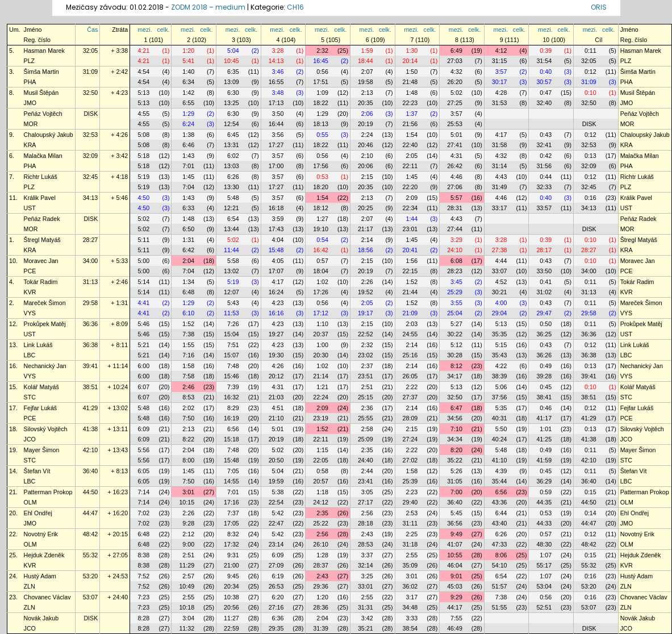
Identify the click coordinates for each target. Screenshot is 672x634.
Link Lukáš (38, 345)
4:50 (143, 198)
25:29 (455, 292)
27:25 (455, 103)
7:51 (233, 345)
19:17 (366, 313)
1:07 (546, 555)
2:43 (367, 534)
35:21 (366, 628)
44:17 (455, 607)
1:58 (188, 366)
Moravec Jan (41, 261)
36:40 (91, 471)
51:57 (500, 586)
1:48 (412, 93)
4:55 (143, 114)
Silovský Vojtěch (46, 429)
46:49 (455, 628)
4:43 (501, 177)
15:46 (231, 376)
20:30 (321, 355)
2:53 (412, 513)
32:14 (366, 565)
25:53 (455, 124)
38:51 (91, 387)
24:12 (321, 502)
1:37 (412, 114)
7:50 (188, 418)
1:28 (322, 555)
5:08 (143, 135)
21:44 (410, 292)
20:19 (366, 124)
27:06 (455, 187)
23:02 (366, 355)
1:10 (322, 324)
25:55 (366, 418)
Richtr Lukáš (41, 177)
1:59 (367, 51)
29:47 (544, 313)
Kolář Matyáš (41, 387)
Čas (92, 30)
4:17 (501, 135)
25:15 (366, 397)
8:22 (188, 439)
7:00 (456, 492)
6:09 (143, 429)
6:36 (278, 618)
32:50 (91, 93)
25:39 (410, 481)
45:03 (455, 586)
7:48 (233, 366)
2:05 (412, 156)
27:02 (410, 460)
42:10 (91, 450)
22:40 (410, 145)
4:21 (143, 51)
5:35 (501, 408)
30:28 (455, 355)
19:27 (276, 334)
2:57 (188, 576)
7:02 (143, 513)
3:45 (456, 282)
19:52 (366, 292)
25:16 (410, 355)
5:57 (456, 198)
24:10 (455, 250)
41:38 (91, 429)
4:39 (501, 471)
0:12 (590, 72)
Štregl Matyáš (42, 240)
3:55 (456, 303)
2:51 (367, 387)
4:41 (143, 303)
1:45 (188, 177)
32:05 (91, 51)
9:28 (188, 523)
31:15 (500, 61)
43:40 (500, 523)
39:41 (91, 366)
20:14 (410, 61)
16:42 (321, 250)
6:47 (456, 408)
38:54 (410, 628)
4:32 (456, 72)
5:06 (501, 387)
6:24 (188, 124)
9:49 (456, 534)
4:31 (456, 156)
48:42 (91, 534)
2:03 (412, 324)
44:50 (91, 492)
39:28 (544, 376)
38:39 (500, 376)
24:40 (366, 460)
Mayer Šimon (42, 450)
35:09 (410, 565)
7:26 (233, 324)
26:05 (410, 376)
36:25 (544, 334)
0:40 (546, 72)
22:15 (410, 271)
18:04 (321, 271)
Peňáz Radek (42, 219)
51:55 (500, 607)
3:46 (278, 72)
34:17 (455, 376)
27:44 (455, 229)
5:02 (456, 93)
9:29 (456, 597)
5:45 (456, 513)
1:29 (188, 114)
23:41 (366, 481)
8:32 (233, 534)
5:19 (143, 177)
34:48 (410, 607)
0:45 (546, 387)
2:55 (412, 555)
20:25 (366, 208)
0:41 (546, 282)
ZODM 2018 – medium (208, 7)
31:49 (500, 187)
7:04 (188, 187)
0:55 (322, 135)
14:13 (276, 61)
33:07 (500, 271)
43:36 (500, 502)
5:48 (233, 198)
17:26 (321, 292)
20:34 (231, 586)
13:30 (231, 187)
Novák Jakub (41, 618)
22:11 (410, 166)
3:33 (412, 618)
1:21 (322, 387)
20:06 (366, 166)
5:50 (501, 429)
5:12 (456, 345)
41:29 (91, 408)
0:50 (546, 324)
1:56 (412, 261)
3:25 (367, 576)
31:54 (544, 61)
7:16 (188, 355)
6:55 (188, 103)
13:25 (231, 103)
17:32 (231, 544)
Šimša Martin (41, 72)
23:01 (410, 229)
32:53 (91, 135)
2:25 (412, 534)
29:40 (410, 502)
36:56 (455, 523)
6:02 (233, 156)
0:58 (322, 471)
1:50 (412, 72)
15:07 (231, 355)
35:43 (500, 355)
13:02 (231, 271)
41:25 (544, 439)
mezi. (145, 30)
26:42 (455, 166)
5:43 (233, 303)
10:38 (231, 597)
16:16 (276, 313)
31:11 (410, 523)
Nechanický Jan (45, 366)
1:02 (322, 282)
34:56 (455, 418)
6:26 (233, 177)
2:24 (367, 135)
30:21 (500, 292)
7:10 (456, 429)
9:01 (456, 576)
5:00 (143, 261)
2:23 (412, 492)
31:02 (544, 292)
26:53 (276, 586)
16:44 (276, 124)
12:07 (231, 292)
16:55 (276, 82)
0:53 (322, 177)
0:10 (590, 93)
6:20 (278, 597)
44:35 (544, 502)
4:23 (278, 303)
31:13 (91, 282)
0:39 (546, 51)
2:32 (322, 51)
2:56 (367, 513)
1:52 (412, 282)
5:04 (233, 51)
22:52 (366, 334)
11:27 (231, 618)
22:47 (276, 523)
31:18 (410, 544)
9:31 (233, 555)
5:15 (501, 345)
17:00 (276, 166)
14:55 (231, 481)
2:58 (367, 429)
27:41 (455, 145)
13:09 (231, 82)
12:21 (231, 208)
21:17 (366, 229)
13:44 (231, 229)
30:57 (544, 82)
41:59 (544, 460)
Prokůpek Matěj (45, 324)
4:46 (456, 177)
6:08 (456, 261)
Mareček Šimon (45, 303)
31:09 (91, 72)
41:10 (500, 460)
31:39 (321, 628)
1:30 (412, 51)
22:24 (321, 397)
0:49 (546, 366)
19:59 (276, 481)
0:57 (322, 261)
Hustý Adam (40, 576)
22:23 (410, 103)
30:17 (500, 82)
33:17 (500, 208)
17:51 (321, 82)
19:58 (366, 82)
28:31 (455, 208)
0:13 (590, 156)
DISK (91, 114)
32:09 (91, 156)
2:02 (188, 408)
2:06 (367, 114)
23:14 (276, 544)
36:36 (91, 324)
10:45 (231, 61)
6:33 (188, 208)
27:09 (276, 565)
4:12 (501, 51)
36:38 (91, 345)
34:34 (455, 439)
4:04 (278, 240)
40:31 (500, 418)
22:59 (231, 628)
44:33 (544, 523)
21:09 (410, 313)
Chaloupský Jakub (49, 135)
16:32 (231, 397)
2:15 (367, 177)
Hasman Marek (44, 51)
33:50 (544, 271)
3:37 (367, 555)
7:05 (233, 471)
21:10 (276, 418)
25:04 (455, 313)
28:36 (321, 607)
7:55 (456, 618)
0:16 (590, 198)
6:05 (143, 471)
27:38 (500, 250)
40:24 (500, 439)
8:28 (143, 618)
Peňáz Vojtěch (43, 114)
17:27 (276, 145)
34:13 (91, 198)
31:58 (500, 145)
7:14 (143, 492)
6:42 (188, 250)
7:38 (188, 334)
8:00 (188, 460)
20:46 (366, 145)
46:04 (455, 565)
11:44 (231, 250)
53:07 (91, 597)
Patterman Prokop (48, 492)
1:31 (188, 240)
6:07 (143, 387)
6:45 (233, 135)
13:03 (231, 166)
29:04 (500, 313)
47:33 (500, 544)
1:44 (412, 219)
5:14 (143, 282)
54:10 (500, 565)
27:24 (410, 439)
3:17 (412, 597)
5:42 (278, 513)
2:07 (367, 72)
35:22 (455, 460)
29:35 (276, 628)
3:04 (188, 618)
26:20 (455, 82)
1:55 (188, 345)
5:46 (143, 324)
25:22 (321, 523)
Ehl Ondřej (38, 513)
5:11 (143, 240)
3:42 (367, 618)
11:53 (231, 313)
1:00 (322, 345)
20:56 (231, 607)
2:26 (367, 282)
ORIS (599, 7)
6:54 (233, 219)
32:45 (91, 177)
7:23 (143, 597)
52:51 (544, 607)
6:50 (188, 229)
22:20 (410, 187)
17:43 (276, 229)
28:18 (366, 523)
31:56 (544, 166)
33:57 (544, 208)
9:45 (233, 576)
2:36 (367, 408)
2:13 (367, 93)
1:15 (322, 450)
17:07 (276, 271)
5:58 (233, 261)
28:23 (455, 271)
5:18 (143, 156)
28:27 (91, 240)
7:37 (233, 513)
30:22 (455, 334)
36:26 (544, 355)
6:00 (143, 366)
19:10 (321, 229)
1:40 (188, 72)
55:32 (91, 555)
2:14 (367, 240)
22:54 (276, 502)
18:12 (321, 208)
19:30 (276, 355)
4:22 (501, 366)
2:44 (367, 471)
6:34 (188, 82)
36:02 (410, 586)
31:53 (500, 103)
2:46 (188, 387)
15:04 (231, 334)
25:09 (366, 439)
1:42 (188, 93)
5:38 (278, 492)
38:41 (544, 397)
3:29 (456, 240)
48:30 (544, 544)
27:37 (410, 397)
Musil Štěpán (41, 93)
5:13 (143, 93)
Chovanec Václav (47, 597)
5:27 (456, 324)
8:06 (501, 555)
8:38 (143, 555)
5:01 (456, 135)
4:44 (501, 261)
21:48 (410, 82)
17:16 (231, 502)
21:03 (276, 397)
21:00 (231, 565)
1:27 (322, 219)
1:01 (546, 429)
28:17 (544, 250)
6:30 (233, 93)
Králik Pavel (40, 198)
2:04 (188, 261)
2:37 (367, 366)
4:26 (278, 366)
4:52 (501, 282)
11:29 (187, 565)
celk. (164, 30)
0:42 (546, 156)
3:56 (278, 135)
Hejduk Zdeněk (44, 555)
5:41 (188, 61)
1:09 (322, 93)
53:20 (91, 576)
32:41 (544, 145)
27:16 (276, 607)
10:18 (187, 607)
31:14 (500, 166)
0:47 (546, 93)
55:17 (544, 565)
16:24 (276, 292)
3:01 (188, 492)
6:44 (501, 513)
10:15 (187, 502)
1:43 (188, 156)
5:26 (456, 471)
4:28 (501, 93)
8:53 (188, 397)
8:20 (456, 450)
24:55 (410, 334)
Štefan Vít (37, 471)
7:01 (188, 166)
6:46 (188, 145)
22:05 (321, 460)
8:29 (233, 408)
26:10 (321, 544)
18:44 (366, 61)
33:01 (366, 586)
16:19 (231, 418)
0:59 (546, 492)
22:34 (410, 208)
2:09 (412, 198)
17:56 (321, 166)
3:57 (501, 72)
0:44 (546, 177)
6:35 (233, 72)
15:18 (231, 439)
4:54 (143, 72)
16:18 (276, 208)
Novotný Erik (41, 534)
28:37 (321, 565)
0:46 (546, 408)
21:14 (321, 376)
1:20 (188, 51)
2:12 (188, 534)
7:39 (233, 387)
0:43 (546, 135)
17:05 (231, 523)
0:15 (590, 492)
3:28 (278, 51)
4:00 (501, 303)
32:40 (544, 103)
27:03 (455, 61)
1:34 (188, 282)
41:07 (455, 544)
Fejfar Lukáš (41, 408)
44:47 (91, 513)
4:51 (278, 408)
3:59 (278, 219)
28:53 (366, 544)
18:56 (366, 250)
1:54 (412, 135)
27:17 (366, 502)
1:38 (188, 135)
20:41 (410, 250)
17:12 (321, 313)
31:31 (366, 607)
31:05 (455, 481)
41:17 (544, 418)
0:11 (590, 51)
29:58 (91, 303)
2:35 (367, 450)
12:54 (231, 124)
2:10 (367, 156)
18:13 (321, 124)
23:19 (321, 418)
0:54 (322, 240)
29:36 (321, 586)
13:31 (231, 145)
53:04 (544, 586)
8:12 (456, 366)
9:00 (188, 544)
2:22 (412, 387)
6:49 (456, 51)
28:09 (410, 418)
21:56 (410, 124)
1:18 (322, 492)
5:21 (143, 345)
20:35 (366, 103)
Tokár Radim (41, 282)
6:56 (233, 429)
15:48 (276, 250)
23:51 (366, 376)
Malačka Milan (43, 156)
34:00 (91, 261)
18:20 (321, 187)
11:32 (187, 628)
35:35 (500, 334)
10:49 (187, 586)
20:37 (321, 334)
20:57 (321, 481)
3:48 (278, 93)
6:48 (188, 292)
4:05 (278, 261)
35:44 (500, 481)
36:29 (544, 481)
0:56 (322, 72)
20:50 (276, 460)
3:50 (278, 114)
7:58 (188, 376)
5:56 (143, 450)
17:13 (276, 103)
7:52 (143, 576)
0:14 (590, 513)
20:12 (276, 376)
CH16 (295, 7)
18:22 (321, 103)
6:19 (278, 576)
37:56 (500, 397)
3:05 (367, 492)
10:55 (455, 555)
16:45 (321, 61)
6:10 (188, 313)
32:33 (544, 187)
